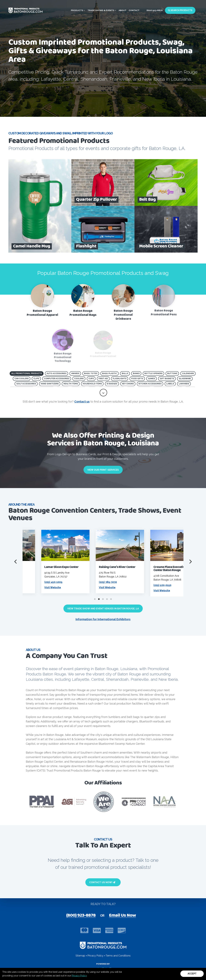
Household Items (92, 384)
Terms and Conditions (118, 956)
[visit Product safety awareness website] (104, 802)
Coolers (79, 379)
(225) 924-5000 (30, 582)
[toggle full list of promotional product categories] (103, 393)
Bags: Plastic (110, 373)
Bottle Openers (153, 373)
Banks (136, 373)
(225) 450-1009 (84, 582)
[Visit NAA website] (165, 802)
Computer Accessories (57, 379)
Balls (125, 373)
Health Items (71, 384)
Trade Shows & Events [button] (102, 10)
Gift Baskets (167, 379)
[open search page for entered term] (53, 96)
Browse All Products (29, 96)
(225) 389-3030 (139, 582)
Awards (75, 373)
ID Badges (112, 384)
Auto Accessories (57, 373)
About (123, 10)
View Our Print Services (103, 470)
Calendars (188, 373)
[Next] (190, 562)
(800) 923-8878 (155, 10)
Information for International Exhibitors (103, 619)
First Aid (103, 379)
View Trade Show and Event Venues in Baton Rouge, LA (103, 609)
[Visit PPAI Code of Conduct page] (134, 802)
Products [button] (78, 10)
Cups (91, 379)
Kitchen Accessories (150, 384)
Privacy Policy (79, 976)
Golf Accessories (26, 384)
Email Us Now (122, 916)
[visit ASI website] (74, 802)
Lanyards (184, 384)
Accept (192, 974)
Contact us (82, 402)
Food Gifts (137, 379)
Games (152, 379)
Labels (170, 384)
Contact (134, 10)
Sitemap (80, 956)
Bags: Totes (91, 373)
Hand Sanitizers (50, 384)
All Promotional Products (27, 373)
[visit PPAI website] (42, 802)
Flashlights (120, 379)
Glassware (185, 379)
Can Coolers (22, 379)
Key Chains (128, 384)
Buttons (172, 373)
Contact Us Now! (102, 882)
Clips (36, 379)
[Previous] (16, 562)
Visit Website (84, 587)
